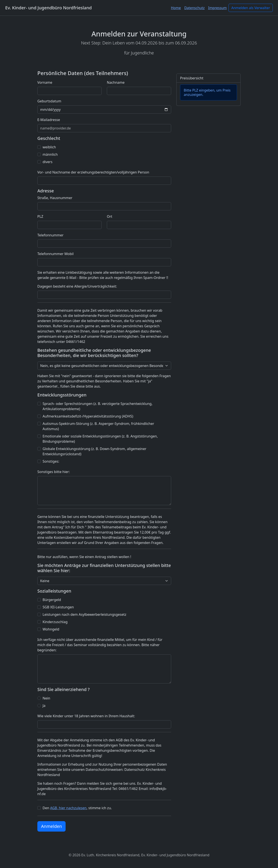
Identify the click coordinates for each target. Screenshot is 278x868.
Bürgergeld (52, 600)
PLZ (40, 216)
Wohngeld (51, 629)
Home (176, 8)
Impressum (217, 8)
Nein (46, 698)
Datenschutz (194, 8)
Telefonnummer (50, 235)
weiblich (49, 147)
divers (47, 162)
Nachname (116, 82)
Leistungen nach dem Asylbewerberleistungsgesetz (84, 614)
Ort (110, 216)
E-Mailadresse (49, 120)
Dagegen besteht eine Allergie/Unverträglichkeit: (77, 286)
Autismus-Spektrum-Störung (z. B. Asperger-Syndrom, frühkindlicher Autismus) (98, 426)
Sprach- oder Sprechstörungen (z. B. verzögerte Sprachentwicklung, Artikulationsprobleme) (98, 406)
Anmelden (51, 826)
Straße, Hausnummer (55, 198)
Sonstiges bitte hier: (54, 472)
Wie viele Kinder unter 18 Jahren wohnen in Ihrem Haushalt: (86, 716)
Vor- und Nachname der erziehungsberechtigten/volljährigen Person (93, 172)
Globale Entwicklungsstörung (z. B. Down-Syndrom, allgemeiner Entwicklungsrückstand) (94, 451)
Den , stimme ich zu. (77, 808)
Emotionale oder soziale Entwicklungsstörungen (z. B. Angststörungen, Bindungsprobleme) (100, 439)
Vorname (45, 82)
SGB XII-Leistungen (58, 607)
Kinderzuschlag (55, 622)
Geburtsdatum (49, 101)
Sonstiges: (51, 461)
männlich (50, 154)
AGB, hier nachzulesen (68, 808)
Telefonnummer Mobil (55, 254)
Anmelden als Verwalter (251, 8)
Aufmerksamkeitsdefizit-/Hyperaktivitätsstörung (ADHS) (88, 416)
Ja (44, 706)
